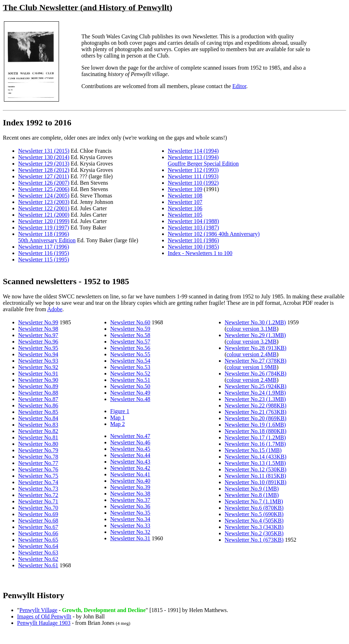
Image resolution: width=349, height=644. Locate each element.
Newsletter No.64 (38, 546)
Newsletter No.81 (38, 437)
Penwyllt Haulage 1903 (44, 623)
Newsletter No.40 (130, 481)
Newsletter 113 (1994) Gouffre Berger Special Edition (203, 160)
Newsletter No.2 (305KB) (254, 533)
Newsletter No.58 (130, 335)
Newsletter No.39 (130, 487)
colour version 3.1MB (251, 329)
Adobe (55, 309)
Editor (239, 86)
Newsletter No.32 (130, 532)
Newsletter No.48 (130, 399)
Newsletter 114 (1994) (193, 151)
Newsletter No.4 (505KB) (254, 521)
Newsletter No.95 (38, 348)
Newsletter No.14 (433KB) (256, 457)
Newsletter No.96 (38, 342)
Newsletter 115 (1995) (44, 259)
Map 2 (117, 424)
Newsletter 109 (185, 189)
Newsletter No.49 (130, 393)
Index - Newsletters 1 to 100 (200, 253)
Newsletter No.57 (130, 342)
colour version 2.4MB (251, 354)
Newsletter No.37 (130, 500)
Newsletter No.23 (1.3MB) (255, 399)
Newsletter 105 (185, 215)
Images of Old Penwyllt (44, 616)
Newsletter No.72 (38, 495)
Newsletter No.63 (38, 553)
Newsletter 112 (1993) (193, 170)
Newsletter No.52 (130, 374)
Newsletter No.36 (130, 506)
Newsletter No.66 (38, 533)
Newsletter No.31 (130, 538)
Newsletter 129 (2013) (44, 164)
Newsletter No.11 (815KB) (255, 476)
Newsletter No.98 (38, 329)
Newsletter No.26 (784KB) (256, 374)
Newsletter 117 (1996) (44, 247)
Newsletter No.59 (130, 329)
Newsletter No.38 (130, 494)
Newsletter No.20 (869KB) (256, 418)
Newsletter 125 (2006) (44, 189)
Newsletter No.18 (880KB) (256, 431)
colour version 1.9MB (251, 367)
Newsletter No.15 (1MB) (253, 450)
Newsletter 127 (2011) (44, 176)
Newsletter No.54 (130, 361)
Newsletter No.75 (38, 476)
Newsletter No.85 (38, 412)
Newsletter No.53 (130, 367)
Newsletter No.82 (38, 431)
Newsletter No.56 (130, 348)
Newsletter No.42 (130, 468)
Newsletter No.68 (38, 521)
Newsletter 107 (185, 202)
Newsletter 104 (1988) (193, 221)
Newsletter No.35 (130, 513)
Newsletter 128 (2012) (44, 170)
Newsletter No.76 (38, 469)
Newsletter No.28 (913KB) (256, 348)
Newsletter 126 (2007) (44, 183)
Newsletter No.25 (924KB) (256, 386)
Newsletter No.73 (38, 489)
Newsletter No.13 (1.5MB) (255, 463)
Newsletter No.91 (38, 374)
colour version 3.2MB (251, 342)
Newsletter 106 (185, 208)
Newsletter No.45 (130, 449)
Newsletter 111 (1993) (193, 176)
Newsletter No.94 (38, 354)
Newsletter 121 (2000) (44, 215)
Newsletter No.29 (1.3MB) (255, 335)
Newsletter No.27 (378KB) (256, 361)
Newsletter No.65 (38, 540)
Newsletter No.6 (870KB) (254, 508)
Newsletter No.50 (130, 386)
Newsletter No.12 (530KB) (256, 469)
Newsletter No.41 (130, 474)
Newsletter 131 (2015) (44, 151)
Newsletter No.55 (130, 354)
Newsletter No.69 (38, 514)
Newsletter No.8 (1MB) (252, 495)
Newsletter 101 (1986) (193, 240)
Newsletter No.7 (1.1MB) (254, 501)
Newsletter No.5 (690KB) (254, 514)
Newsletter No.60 (130, 322)
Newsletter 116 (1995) (44, 253)
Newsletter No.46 (130, 442)
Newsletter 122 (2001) (44, 208)
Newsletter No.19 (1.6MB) (255, 425)
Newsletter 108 (185, 196)
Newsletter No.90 (38, 380)
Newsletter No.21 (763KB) (256, 412)
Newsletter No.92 (38, 367)
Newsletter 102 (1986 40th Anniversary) (214, 234)
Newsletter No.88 (38, 393)
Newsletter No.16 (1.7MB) (255, 444)
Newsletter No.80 (38, 444)
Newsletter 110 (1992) (193, 183)
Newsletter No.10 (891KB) (256, 482)
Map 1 (117, 418)
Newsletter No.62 (38, 559)
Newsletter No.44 (130, 455)
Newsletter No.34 (130, 519)
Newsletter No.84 (38, 418)
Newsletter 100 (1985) (193, 247)
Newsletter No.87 (38, 399)
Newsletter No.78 (38, 457)
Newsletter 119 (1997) (44, 228)
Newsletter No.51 (130, 380)
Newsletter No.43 (130, 462)
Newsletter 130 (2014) (44, 157)
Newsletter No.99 (38, 322)
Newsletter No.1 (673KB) (254, 540)
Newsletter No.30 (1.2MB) (255, 322)
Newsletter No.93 (38, 361)
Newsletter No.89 (38, 386)
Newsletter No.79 (38, 450)
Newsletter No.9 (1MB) (252, 489)
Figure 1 (120, 411)
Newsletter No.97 (38, 335)
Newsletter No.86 (38, 405)
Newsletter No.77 (38, 463)
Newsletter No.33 (130, 526)
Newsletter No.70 (38, 508)
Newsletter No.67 (38, 527)
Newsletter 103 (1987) (193, 228)
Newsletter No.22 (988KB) (256, 405)
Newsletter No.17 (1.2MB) (255, 437)
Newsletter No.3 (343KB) (254, 527)
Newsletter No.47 (130, 436)
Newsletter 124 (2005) (44, 196)
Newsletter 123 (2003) (44, 202)
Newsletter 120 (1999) (44, 221)
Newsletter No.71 (38, 501)
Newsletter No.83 (38, 425)
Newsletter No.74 (38, 482)
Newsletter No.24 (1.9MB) (255, 393)
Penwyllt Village (39, 610)
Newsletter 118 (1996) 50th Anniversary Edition (47, 237)
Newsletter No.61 (38, 565)
